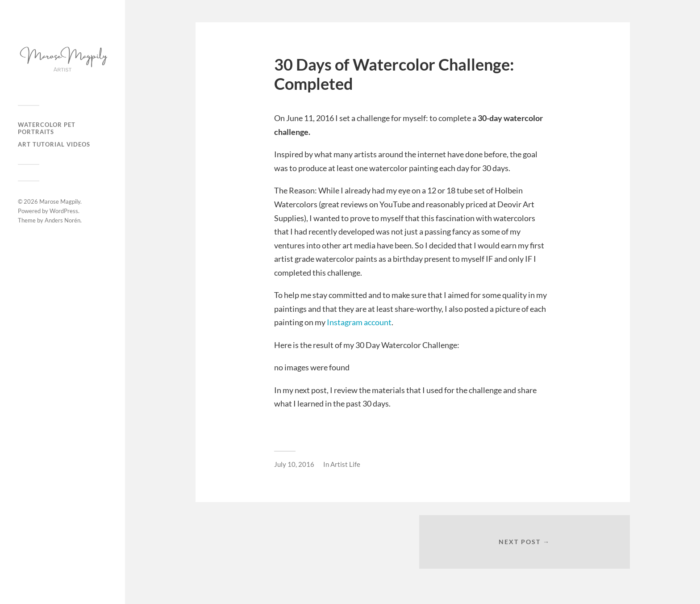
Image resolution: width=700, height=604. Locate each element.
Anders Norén (62, 220)
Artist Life (345, 464)
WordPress (64, 211)
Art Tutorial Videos (54, 144)
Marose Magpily (60, 201)
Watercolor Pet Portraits (47, 128)
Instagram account (359, 322)
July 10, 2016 (294, 464)
